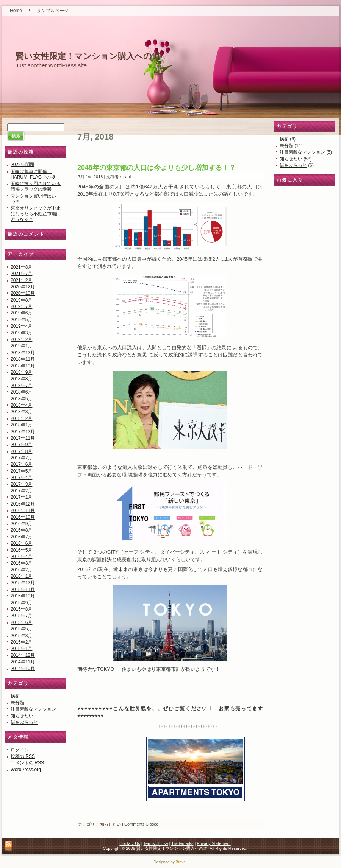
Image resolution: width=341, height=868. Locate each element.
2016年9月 (21, 524)
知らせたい (22, 716)
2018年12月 (23, 353)
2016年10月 (23, 517)
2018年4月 (21, 405)
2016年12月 (23, 504)
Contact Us (130, 843)
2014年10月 (23, 669)
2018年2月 (21, 418)
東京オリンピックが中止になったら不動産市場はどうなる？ (36, 214)
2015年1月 (21, 649)
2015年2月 (21, 642)
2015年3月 (21, 636)
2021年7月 (21, 274)
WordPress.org (26, 770)
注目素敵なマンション (33, 709)
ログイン (20, 750)
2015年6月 (21, 622)
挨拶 (15, 696)
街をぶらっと (24, 722)
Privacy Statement (214, 843)
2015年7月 (21, 616)
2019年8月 (21, 300)
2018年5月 (21, 399)
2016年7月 (21, 537)
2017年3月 (21, 484)
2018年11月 (23, 359)
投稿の (23, 756)
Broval (181, 862)
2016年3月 (21, 563)
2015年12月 (23, 583)
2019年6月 (21, 313)
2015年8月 (21, 609)
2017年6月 (21, 464)
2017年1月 (21, 497)
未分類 (17, 703)
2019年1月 (21, 346)
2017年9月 (21, 445)
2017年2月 (21, 491)
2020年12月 (23, 287)
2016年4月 (21, 557)
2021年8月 (21, 267)
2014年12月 (23, 655)
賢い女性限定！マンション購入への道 (88, 56)
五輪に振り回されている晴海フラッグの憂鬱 (36, 186)
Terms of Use (156, 843)
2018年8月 (21, 379)
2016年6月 (21, 543)
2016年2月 (21, 570)
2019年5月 (21, 320)
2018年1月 (21, 425)
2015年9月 (21, 603)
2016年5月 (21, 550)
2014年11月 (23, 662)
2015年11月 (23, 590)
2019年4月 (21, 326)
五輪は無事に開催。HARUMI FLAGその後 (33, 174)
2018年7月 (21, 386)
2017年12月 (23, 432)
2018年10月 (23, 366)
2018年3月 (21, 412)
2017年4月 (21, 478)
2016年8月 (21, 530)
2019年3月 (21, 333)
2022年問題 (23, 165)
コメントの (27, 763)
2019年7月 (21, 306)
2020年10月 (23, 293)
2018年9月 (21, 372)
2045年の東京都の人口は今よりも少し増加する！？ (156, 168)
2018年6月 (21, 392)
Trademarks (182, 843)
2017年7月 (21, 458)
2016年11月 (23, 510)
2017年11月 (23, 438)
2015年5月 (21, 629)
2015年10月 (23, 596)
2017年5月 (21, 471)
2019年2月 (21, 339)
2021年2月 (21, 280)
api (128, 177)
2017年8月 (21, 451)
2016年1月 (21, 576)
